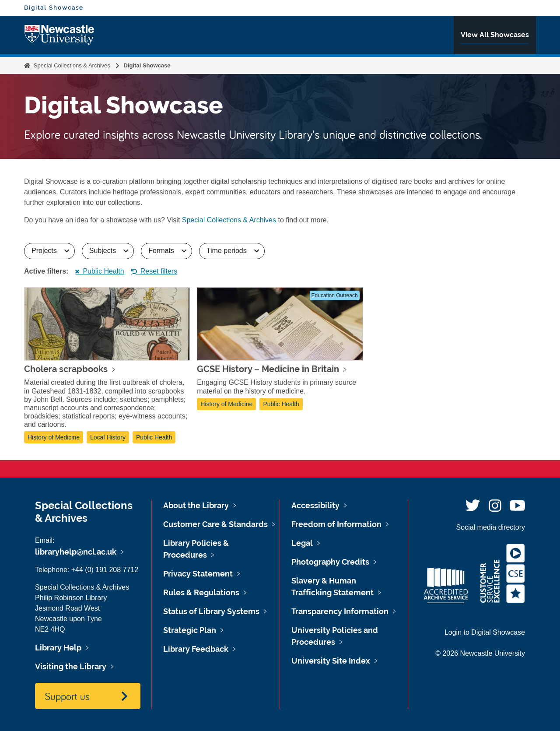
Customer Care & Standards (215, 524)
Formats (170, 250)
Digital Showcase (54, 7)
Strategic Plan (190, 630)
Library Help (58, 648)
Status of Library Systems (211, 611)
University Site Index (331, 661)
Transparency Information (340, 611)
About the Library (196, 505)
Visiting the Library (71, 666)
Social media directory (491, 527)
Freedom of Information (336, 524)
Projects (53, 250)
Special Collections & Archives (72, 65)
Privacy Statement (198, 574)
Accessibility (315, 505)
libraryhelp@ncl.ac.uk (76, 552)
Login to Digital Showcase (485, 632)
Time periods (235, 250)
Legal (302, 543)
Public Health (100, 271)
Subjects (111, 250)
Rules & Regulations (201, 592)
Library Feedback (196, 649)
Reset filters (154, 271)
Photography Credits (330, 562)
